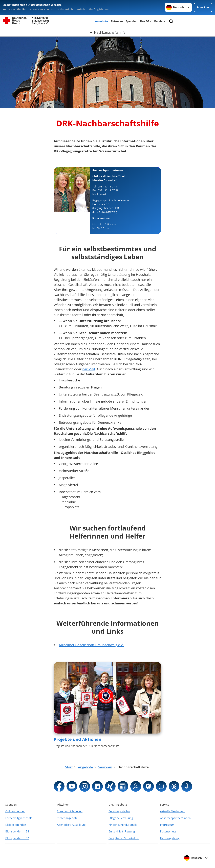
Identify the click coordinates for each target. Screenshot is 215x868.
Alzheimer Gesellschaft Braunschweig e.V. (91, 645)
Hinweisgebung (170, 838)
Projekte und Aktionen (78, 739)
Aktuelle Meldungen (173, 811)
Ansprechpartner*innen (175, 818)
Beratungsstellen (119, 811)
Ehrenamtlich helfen (70, 811)
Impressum (167, 825)
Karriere (160, 21)
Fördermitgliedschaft (19, 818)
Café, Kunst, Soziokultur (124, 838)
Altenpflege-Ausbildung (72, 825)
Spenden (132, 21)
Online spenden (15, 811)
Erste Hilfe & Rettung (122, 831)
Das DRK (146, 21)
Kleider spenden (16, 825)
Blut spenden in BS (17, 831)
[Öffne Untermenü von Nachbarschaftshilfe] (107, 32)
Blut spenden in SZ (17, 838)
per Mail (89, 369)
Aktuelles (117, 21)
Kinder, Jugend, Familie (123, 825)
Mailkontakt (99, 194)
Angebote (101, 21)
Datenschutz (168, 831)
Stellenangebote (67, 818)
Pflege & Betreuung (121, 818)
